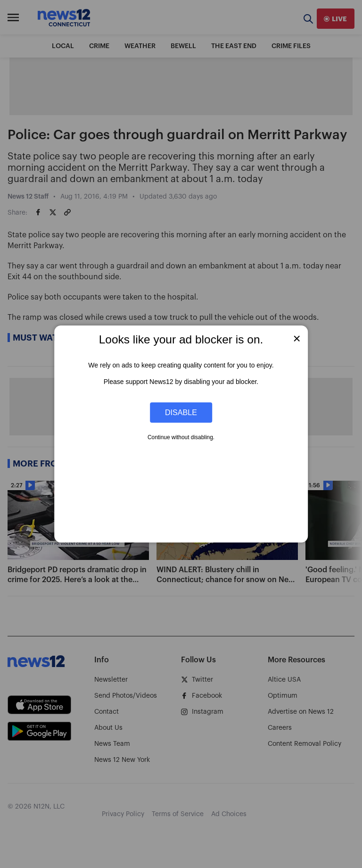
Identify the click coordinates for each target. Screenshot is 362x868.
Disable (181, 412)
